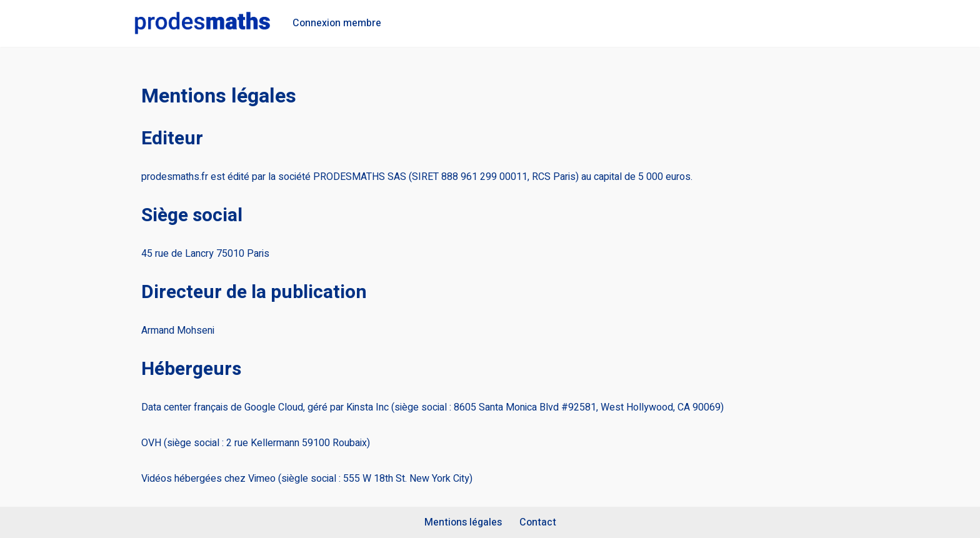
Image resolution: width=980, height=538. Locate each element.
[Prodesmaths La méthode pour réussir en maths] (202, 23)
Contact (538, 522)
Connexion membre (337, 23)
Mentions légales (463, 522)
